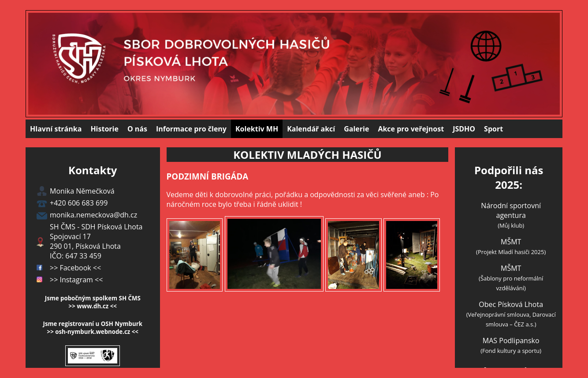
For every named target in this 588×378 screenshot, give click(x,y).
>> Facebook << (75, 268)
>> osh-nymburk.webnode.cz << (93, 332)
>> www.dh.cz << (93, 306)
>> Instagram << (76, 280)
